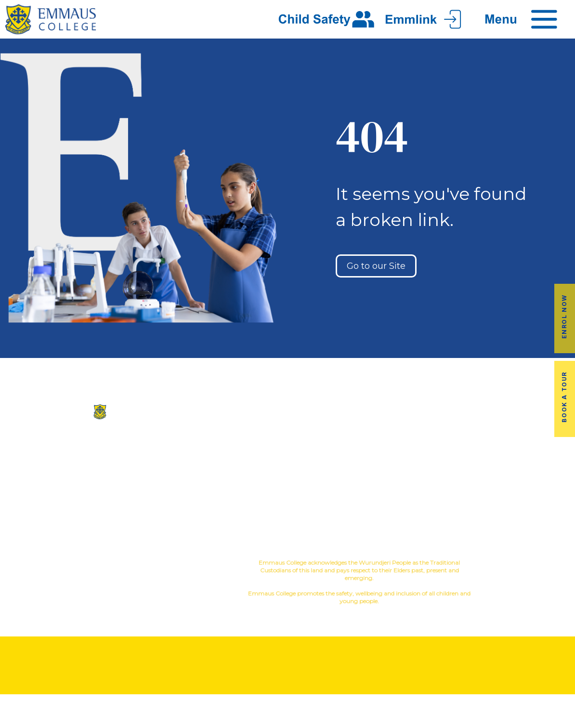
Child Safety (335, 508)
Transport (431, 462)
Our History (240, 446)
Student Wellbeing (335, 493)
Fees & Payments (527, 462)
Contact (240, 493)
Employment (527, 477)
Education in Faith (335, 477)
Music (323, 462)
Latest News (431, 477)
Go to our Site (376, 266)
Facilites (240, 462)
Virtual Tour (240, 477)
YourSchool (536, 564)
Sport (351, 462)
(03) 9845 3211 (96, 450)
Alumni (431, 446)
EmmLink (528, 493)
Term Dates (431, 493)
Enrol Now (564, 316)
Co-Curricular (333, 446)
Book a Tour (564, 397)
